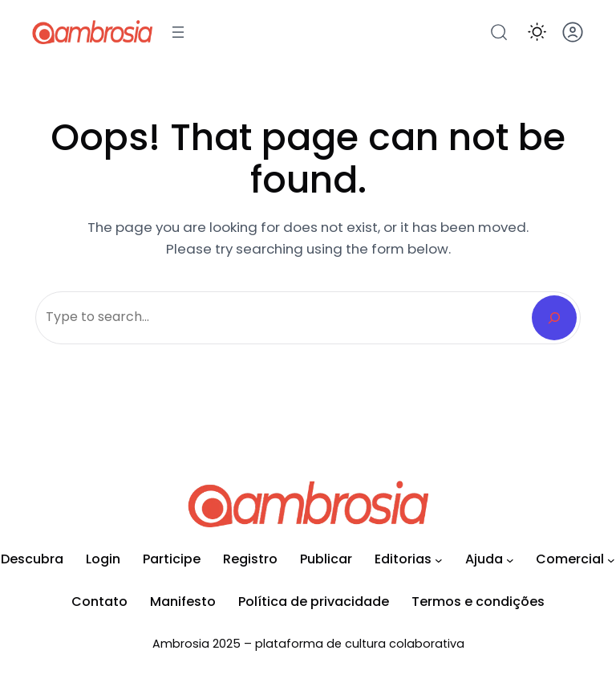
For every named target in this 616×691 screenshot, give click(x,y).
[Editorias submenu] (439, 560)
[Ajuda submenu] (510, 560)
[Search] (554, 318)
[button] (537, 32)
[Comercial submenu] (611, 560)
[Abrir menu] (178, 32)
